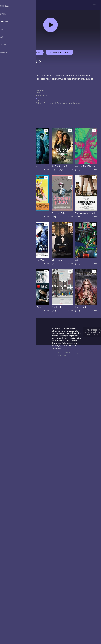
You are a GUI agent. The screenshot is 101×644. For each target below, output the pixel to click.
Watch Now (34, 52)
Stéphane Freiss (42, 103)
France (37, 93)
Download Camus (59, 52)
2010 (36, 100)
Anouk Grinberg (58, 103)
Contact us (61, 355)
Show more (30, 85)
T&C (58, 353)
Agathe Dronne (73, 103)
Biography (39, 90)
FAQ (76, 353)
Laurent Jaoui (40, 95)
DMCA (67, 353)
